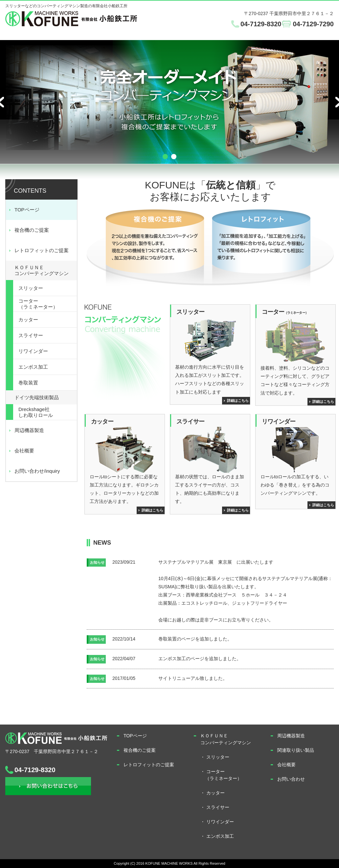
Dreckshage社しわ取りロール (36, 412)
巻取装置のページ (177, 639)
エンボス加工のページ (181, 659)
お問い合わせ (48, 786)
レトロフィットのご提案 (42, 250)
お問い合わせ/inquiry (37, 471)
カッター (28, 320)
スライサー (31, 335)
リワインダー (33, 351)
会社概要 (24, 451)
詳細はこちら (238, 401)
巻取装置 (28, 383)
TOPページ (27, 210)
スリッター (31, 288)
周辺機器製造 (29, 430)
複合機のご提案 (32, 230)
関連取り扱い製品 (296, 750)
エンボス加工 (33, 367)
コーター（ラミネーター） (38, 304)
